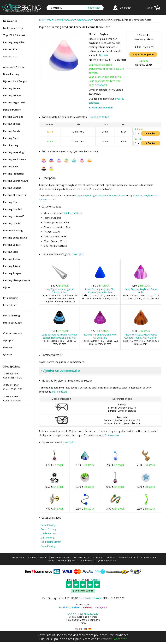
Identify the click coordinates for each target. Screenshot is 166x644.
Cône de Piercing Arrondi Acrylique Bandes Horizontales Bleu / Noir (59, 336)
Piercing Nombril (13, 209)
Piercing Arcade (12, 95)
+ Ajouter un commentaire (60, 370)
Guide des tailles (99, 117)
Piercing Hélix (11, 167)
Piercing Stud (11, 252)
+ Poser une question (101, 108)
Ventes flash (10, 56)
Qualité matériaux (107, 561)
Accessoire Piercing (14, 67)
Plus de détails (60, 392)
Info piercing (10, 298)
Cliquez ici (46, 639)
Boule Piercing (11, 74)
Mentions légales (67, 561)
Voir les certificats (73, 213)
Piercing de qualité (14, 42)
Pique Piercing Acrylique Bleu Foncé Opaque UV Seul (100, 291)
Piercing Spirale (12, 245)
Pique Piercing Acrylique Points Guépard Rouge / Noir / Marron (141, 336)
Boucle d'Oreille (12, 110)
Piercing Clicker (12, 124)
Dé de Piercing (48, 533)
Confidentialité (86, 561)
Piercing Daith (11, 138)
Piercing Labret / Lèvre (16, 181)
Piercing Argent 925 (14, 103)
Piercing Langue (12, 188)
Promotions (18, 557)
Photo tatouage (12, 323)
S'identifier (125, 8)
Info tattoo (10, 305)
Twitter (76, 607)
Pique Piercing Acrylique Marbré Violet (141, 291)
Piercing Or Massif (14, 216)
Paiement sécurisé (128, 557)
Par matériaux (11, 49)
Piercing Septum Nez (15, 238)
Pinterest (88, 607)
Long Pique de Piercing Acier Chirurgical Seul (59, 291)
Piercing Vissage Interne (17, 280)
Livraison (8, 347)
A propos (8, 340)
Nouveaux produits (38, 557)
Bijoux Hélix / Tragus (15, 81)
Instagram (101, 607)
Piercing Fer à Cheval (15, 159)
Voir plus (79, 254)
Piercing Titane (12, 266)
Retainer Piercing (13, 231)
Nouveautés (10, 21)
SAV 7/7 (72, 614)
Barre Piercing (48, 525)
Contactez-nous (12, 333)
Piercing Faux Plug (13, 152)
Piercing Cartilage (13, 117)
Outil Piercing (48, 538)
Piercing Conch (12, 131)
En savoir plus (112, 435)
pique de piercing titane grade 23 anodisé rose (101, 195)
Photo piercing (12, 316)
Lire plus (103, 55)
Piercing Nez (10, 202)
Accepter (120, 639)
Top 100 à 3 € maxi (14, 35)
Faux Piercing (11, 145)
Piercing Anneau (12, 88)
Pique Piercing (48, 546)
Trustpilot (95, 580)
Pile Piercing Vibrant (51, 542)
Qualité (7, 354)
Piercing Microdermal (15, 195)
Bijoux (7, 287)
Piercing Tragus (12, 273)
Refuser (106, 639)
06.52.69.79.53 (91, 614)
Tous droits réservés (90, 598)
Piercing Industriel (13, 174)
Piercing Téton (12, 259)
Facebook (64, 607)
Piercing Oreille (12, 223)
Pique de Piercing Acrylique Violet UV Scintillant (100, 336)
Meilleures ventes (13, 28)
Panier (149, 8)
